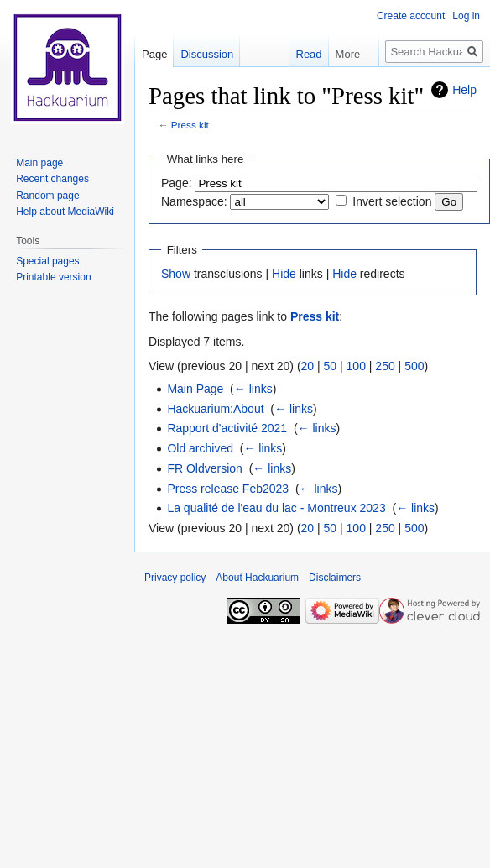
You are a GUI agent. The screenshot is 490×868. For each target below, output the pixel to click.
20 (308, 366)
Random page (47, 196)
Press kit (190, 125)
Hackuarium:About (215, 409)
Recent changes (52, 179)
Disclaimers (335, 578)
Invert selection (392, 201)
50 (331, 366)
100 (356, 366)
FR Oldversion (204, 468)
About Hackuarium (257, 578)
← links (253, 389)
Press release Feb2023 (228, 489)
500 (414, 366)
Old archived (200, 448)
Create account (411, 16)
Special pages (47, 261)
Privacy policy (175, 578)
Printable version (53, 277)
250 (385, 366)
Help (464, 90)
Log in (466, 16)
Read (300, 54)
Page (154, 54)
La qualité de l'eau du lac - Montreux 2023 (276, 508)
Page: (177, 183)
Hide (284, 274)
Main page (39, 163)
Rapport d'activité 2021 (227, 428)
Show (176, 274)
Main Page (195, 389)
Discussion (207, 54)
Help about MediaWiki (65, 212)
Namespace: (194, 201)
